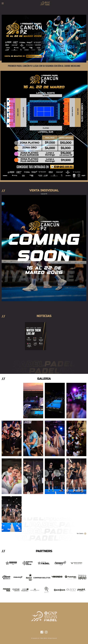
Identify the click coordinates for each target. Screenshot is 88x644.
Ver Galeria (80, 533)
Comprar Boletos (42, 578)
